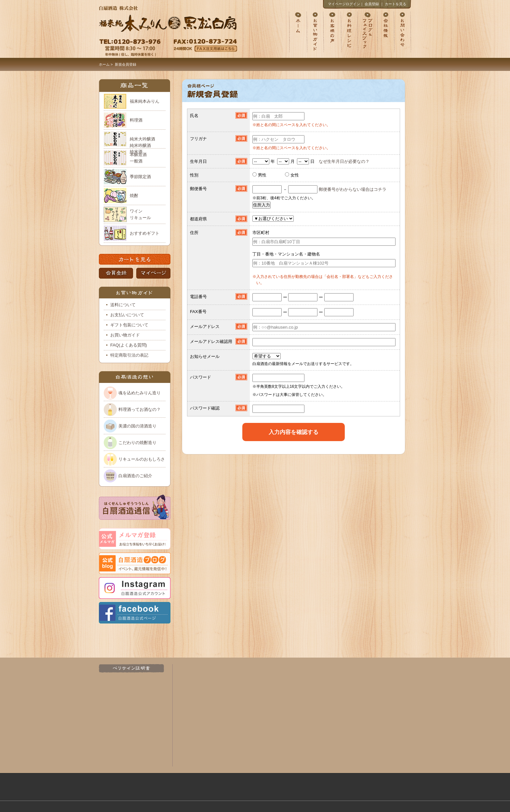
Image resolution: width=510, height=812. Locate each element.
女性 (295, 175)
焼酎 (134, 196)
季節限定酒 (140, 177)
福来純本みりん (145, 101)
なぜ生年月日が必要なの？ (344, 161)
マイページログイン (344, 4)
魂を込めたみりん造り (140, 393)
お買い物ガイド (125, 335)
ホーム (104, 64)
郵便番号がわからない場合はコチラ (353, 189)
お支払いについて (127, 315)
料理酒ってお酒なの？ (140, 409)
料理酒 (136, 120)
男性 (262, 175)
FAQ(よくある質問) (129, 345)
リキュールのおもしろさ (142, 459)
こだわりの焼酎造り (137, 443)
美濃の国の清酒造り (137, 426)
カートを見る (396, 4)
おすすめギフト (145, 233)
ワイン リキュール (140, 214)
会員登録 (372, 4)
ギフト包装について (129, 325)
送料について (123, 305)
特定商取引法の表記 (129, 355)
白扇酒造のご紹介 (135, 476)
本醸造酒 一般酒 (138, 158)
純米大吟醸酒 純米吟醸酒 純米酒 (142, 143)
